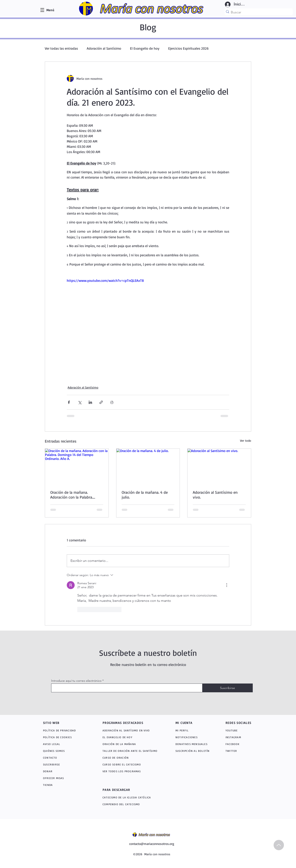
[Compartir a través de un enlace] (101, 402)
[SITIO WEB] (59, 723)
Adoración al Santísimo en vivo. (215, 495)
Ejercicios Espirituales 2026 (188, 48)
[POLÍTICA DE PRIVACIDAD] (64, 730)
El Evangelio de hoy (145, 48)
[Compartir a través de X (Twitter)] (80, 402)
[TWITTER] (237, 751)
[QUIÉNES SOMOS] (64, 751)
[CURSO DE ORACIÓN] (131, 758)
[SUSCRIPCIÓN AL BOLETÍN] (193, 751)
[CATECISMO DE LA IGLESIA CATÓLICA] (134, 797)
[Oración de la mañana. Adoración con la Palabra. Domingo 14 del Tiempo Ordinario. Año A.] (77, 467)
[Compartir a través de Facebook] (69, 402)
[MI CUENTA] (189, 723)
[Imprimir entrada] (112, 402)
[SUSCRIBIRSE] (64, 764)
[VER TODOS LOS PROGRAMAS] (132, 771)
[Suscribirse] (227, 688)
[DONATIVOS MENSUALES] (192, 744)
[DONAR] (64, 771)
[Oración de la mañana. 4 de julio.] (148, 467)
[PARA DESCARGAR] (128, 790)
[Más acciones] (227, 585)
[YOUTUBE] (239, 730)
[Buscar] (257, 12)
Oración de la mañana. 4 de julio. (145, 495)
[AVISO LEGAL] (64, 744)
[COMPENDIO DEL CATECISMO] (132, 804)
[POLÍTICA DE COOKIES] (64, 737)
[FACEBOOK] (237, 744)
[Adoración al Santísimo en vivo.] (219, 467)
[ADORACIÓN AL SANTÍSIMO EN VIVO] (132, 730)
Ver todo (246, 440)
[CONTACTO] (64, 758)
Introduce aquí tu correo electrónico (76, 681)
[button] (50, 10)
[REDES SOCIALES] (241, 723)
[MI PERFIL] (192, 730)
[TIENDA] (64, 785)
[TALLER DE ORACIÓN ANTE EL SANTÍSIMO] (131, 751)
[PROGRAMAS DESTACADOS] (128, 723)
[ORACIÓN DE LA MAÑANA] (132, 744)
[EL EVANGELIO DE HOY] (131, 737)
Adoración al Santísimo (104, 48)
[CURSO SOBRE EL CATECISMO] (131, 764)
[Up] (279, 845)
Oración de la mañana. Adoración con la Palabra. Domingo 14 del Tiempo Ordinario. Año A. (72, 495)
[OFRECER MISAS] (64, 778)
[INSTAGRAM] (238, 737)
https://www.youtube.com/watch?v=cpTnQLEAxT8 (105, 280)
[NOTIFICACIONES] (194, 737)
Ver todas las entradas (61, 48)
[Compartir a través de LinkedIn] (90, 402)
